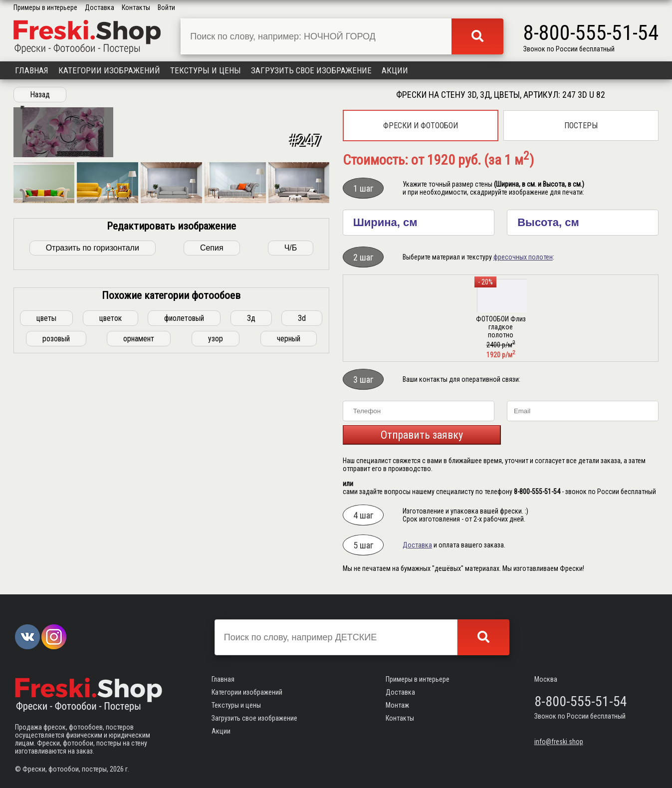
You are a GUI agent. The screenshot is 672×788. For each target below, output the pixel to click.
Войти (166, 7)
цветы (46, 462)
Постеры (581, 126)
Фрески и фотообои (421, 126)
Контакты (136, 7)
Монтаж (397, 705)
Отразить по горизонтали (93, 392)
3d (302, 462)
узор (216, 482)
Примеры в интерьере (45, 7)
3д (251, 462)
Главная (32, 70)
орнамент (139, 482)
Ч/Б (291, 392)
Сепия (212, 392)
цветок (111, 462)
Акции (395, 70)
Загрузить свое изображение (311, 70)
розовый (56, 482)
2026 (117, 769)
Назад (40, 95)
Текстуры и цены (206, 70)
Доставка (100, 7)
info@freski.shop (559, 742)
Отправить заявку (422, 435)
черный (289, 482)
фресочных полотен (523, 257)
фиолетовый (184, 462)
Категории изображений (109, 70)
